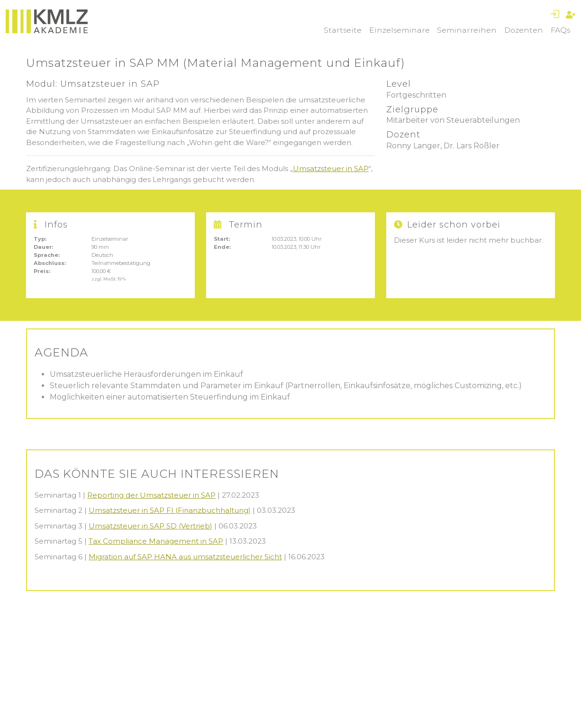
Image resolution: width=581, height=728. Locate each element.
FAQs (560, 30)
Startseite (343, 30)
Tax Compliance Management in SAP (156, 541)
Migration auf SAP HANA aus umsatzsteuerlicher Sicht (185, 557)
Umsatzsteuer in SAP (331, 168)
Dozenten (524, 30)
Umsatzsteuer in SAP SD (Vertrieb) (150, 526)
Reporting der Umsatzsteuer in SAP (151, 495)
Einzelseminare (399, 30)
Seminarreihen (467, 30)
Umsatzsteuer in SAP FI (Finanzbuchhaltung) (170, 510)
